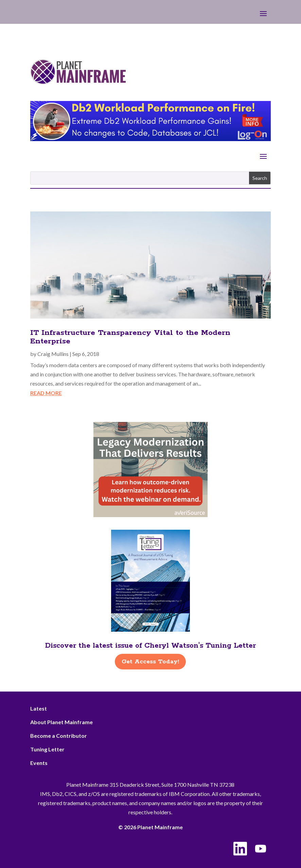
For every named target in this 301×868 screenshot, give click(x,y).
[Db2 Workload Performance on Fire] (151, 139)
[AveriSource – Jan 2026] (150, 515)
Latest (39, 708)
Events (39, 763)
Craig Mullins (53, 354)
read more (46, 393)
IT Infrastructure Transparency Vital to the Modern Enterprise (130, 337)
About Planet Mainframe (61, 722)
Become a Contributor (59, 736)
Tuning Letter (47, 749)
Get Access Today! (150, 662)
